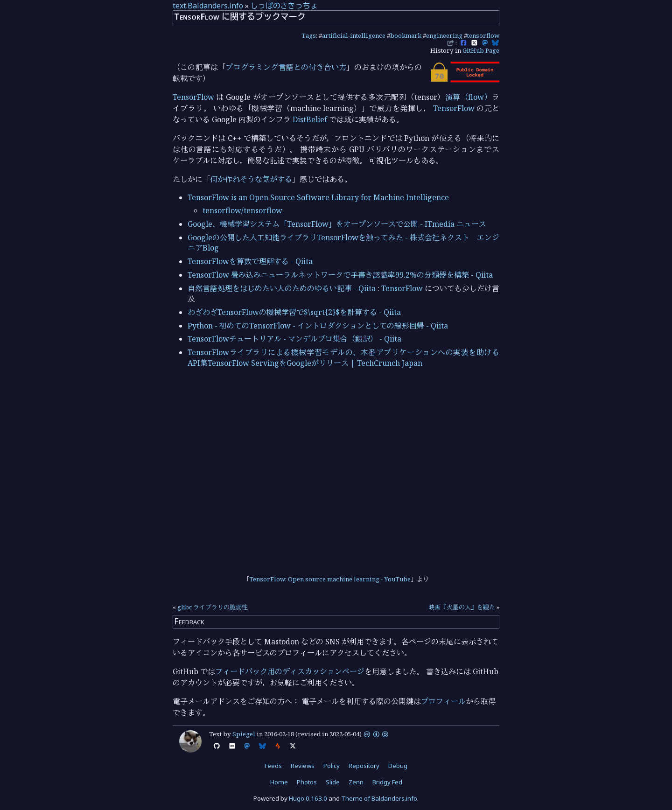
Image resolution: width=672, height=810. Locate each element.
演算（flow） (469, 97)
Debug (398, 766)
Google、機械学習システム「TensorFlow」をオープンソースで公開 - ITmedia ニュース (337, 224)
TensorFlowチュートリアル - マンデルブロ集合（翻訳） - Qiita (294, 339)
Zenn (356, 782)
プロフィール (443, 701)
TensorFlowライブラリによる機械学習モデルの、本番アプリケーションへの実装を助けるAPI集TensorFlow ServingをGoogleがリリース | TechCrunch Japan (343, 357)
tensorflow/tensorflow (242, 210)
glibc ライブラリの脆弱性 (213, 607)
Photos (307, 782)
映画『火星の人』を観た (462, 607)
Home (279, 782)
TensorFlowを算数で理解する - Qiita (250, 261)
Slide (333, 782)
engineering (444, 35)
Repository (364, 766)
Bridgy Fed (387, 782)
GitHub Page (481, 50)
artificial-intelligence (354, 35)
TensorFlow (193, 97)
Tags (309, 35)
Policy (332, 766)
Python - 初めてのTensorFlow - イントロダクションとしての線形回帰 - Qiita (318, 326)
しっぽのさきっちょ (284, 6)
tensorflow (483, 35)
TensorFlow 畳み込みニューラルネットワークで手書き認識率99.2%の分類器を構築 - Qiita (340, 275)
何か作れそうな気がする (251, 179)
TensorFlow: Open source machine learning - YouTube (330, 579)
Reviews (303, 766)
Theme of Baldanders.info (379, 798)
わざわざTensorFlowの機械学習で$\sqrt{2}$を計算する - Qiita (294, 312)
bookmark (406, 35)
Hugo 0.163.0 (308, 798)
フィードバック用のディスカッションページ (290, 671)
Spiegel (244, 734)
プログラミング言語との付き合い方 (286, 67)
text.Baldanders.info (208, 6)
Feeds (273, 766)
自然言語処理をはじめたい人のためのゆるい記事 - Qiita (282, 288)
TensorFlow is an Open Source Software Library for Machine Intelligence (318, 197)
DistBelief (310, 119)
